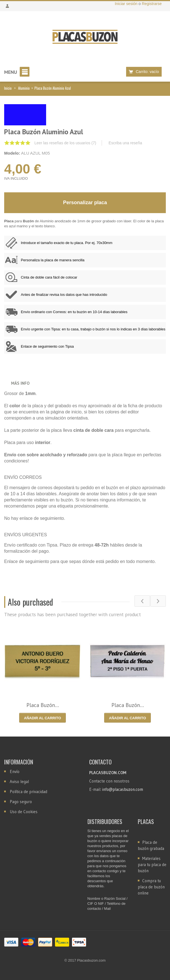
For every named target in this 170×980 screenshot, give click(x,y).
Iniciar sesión (127, 4)
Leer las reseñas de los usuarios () (65, 143)
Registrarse (152, 4)
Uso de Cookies (24, 812)
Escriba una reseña (125, 143)
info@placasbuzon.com (123, 789)
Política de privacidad (28, 792)
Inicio (8, 88)
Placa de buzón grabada (151, 845)
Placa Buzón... (43, 705)
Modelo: (12, 153)
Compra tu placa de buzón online (151, 887)
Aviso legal (19, 782)
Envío (15, 771)
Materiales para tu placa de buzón (152, 865)
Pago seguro (21, 802)
